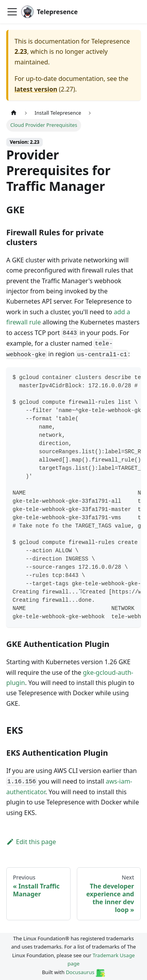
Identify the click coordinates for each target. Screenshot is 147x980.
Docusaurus (85, 972)
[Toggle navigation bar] (12, 12)
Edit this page (31, 842)
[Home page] (14, 113)
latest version (36, 89)
